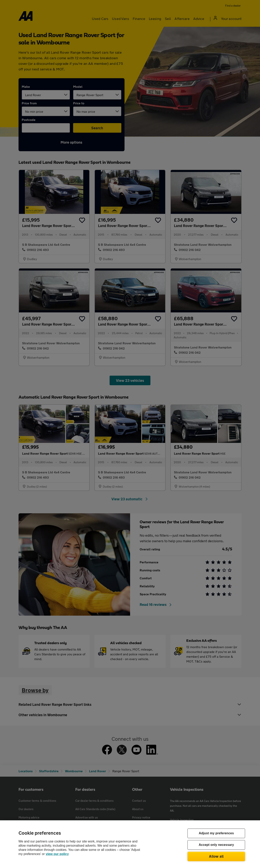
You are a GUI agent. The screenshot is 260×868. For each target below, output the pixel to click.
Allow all (216, 856)
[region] (130, 844)
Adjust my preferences (216, 833)
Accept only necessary (216, 845)
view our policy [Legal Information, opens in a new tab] (57, 854)
